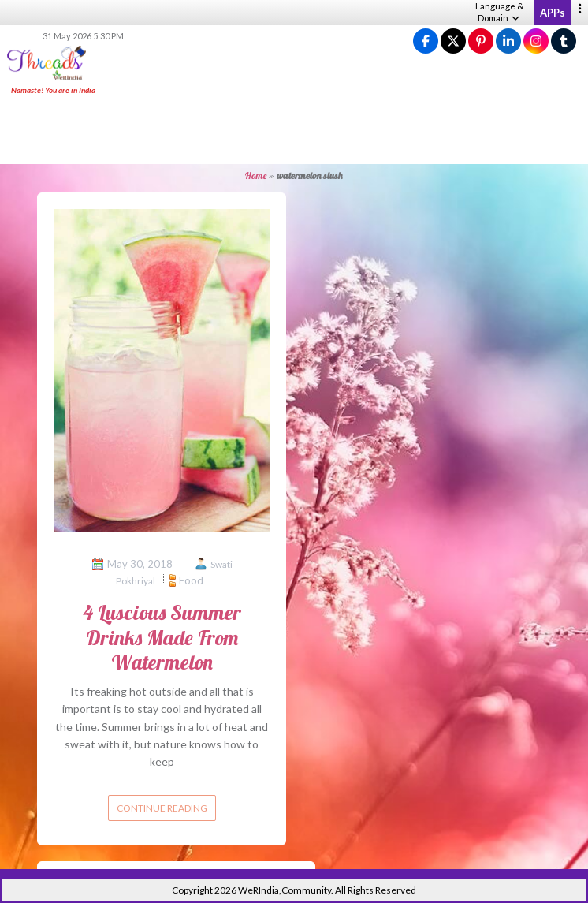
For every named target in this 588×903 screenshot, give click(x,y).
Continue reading (162, 808)
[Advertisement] (294, 131)
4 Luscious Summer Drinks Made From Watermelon (162, 637)
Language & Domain (499, 12)
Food (191, 580)
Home (256, 175)
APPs (553, 13)
